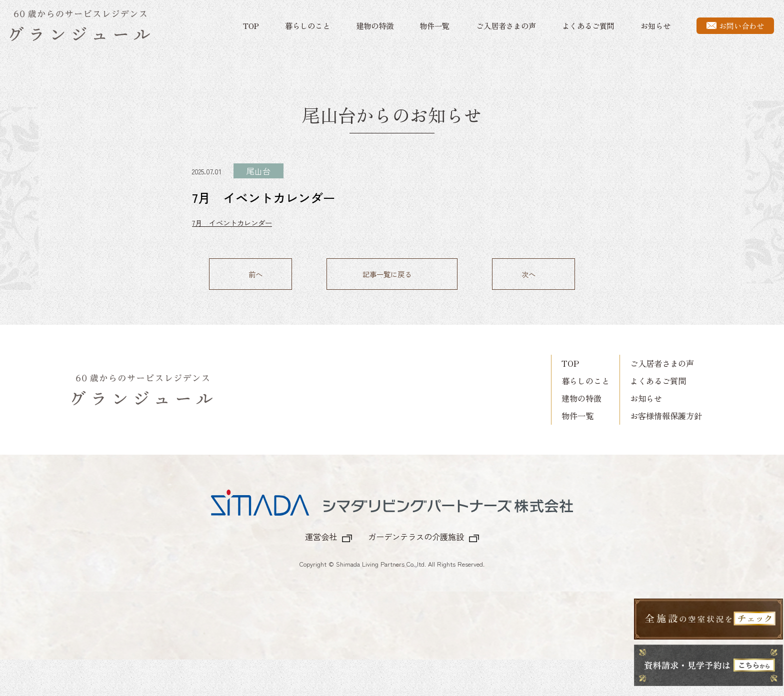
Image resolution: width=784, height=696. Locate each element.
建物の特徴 (375, 25)
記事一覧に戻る (387, 274)
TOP (251, 25)
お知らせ (655, 25)
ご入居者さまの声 (506, 25)
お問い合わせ (735, 25)
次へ (528, 274)
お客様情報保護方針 (666, 414)
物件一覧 (434, 25)
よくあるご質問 (588, 25)
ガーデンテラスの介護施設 (416, 535)
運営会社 (321, 535)
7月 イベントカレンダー (232, 223)
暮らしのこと (307, 25)
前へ (255, 274)
